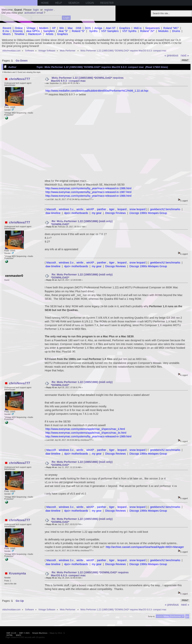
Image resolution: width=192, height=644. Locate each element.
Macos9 (51, 209)
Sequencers (153, 28)
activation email (34, 13)
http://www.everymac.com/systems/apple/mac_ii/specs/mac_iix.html (86, 433)
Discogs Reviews (115, 213)
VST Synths (129, 31)
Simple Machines (40, 633)
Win (62, 28)
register (49, 10)
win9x (80, 209)
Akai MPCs (33, 31)
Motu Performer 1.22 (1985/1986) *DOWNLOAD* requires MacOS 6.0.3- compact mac (87, 79)
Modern (44, 28)
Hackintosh (35, 34)
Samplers (49, 31)
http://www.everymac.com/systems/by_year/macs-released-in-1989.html (88, 436)
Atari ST (111, 28)
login (36, 10)
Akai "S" (63, 31)
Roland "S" (78, 31)
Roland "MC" (171, 28)
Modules (163, 31)
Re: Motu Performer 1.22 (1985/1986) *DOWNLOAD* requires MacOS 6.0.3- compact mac (90, 574)
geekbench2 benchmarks (165, 209)
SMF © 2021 (24, 633)
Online (19, 28)
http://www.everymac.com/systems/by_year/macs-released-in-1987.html (88, 192)
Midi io (138, 28)
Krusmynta (17, 573)
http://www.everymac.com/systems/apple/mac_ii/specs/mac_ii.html (85, 429)
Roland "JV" (147, 31)
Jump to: (151, 616)
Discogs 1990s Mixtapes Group (148, 213)
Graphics (125, 28)
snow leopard (137, 209)
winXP (90, 209)
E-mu (6, 31)
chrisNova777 (19, 79)
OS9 (78, 28)
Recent (7, 28)
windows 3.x (66, 209)
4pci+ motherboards (76, 213)
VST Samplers (110, 31)
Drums (176, 31)
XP (54, 28)
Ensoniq (18, 31)
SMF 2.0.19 (11, 633)
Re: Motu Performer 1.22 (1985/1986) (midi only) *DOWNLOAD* (82, 223)
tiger (112, 209)
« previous (171, 55)
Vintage (31, 28)
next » (185, 55)
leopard (122, 209)
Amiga (98, 28)
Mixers (7, 34)
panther (102, 209)
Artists (50, 34)
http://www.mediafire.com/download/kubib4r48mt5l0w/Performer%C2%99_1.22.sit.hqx (97, 91)
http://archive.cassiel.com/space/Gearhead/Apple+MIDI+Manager (145, 547)
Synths (93, 31)
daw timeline (53, 213)
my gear (97, 213)
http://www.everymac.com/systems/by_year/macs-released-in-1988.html (88, 196)
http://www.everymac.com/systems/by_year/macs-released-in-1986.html (88, 188)
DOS (88, 28)
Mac (70, 28)
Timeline (19, 34)
